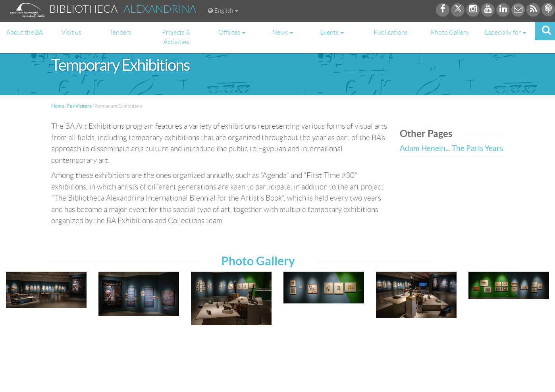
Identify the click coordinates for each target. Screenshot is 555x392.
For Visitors (79, 106)
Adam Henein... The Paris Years (451, 148)
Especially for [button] (505, 32)
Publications (391, 32)
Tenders (121, 32)
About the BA (25, 32)
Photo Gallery (450, 32)
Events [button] (332, 32)
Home (58, 106)
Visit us (71, 32)
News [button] (283, 32)
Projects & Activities (176, 37)
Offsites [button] (232, 32)
